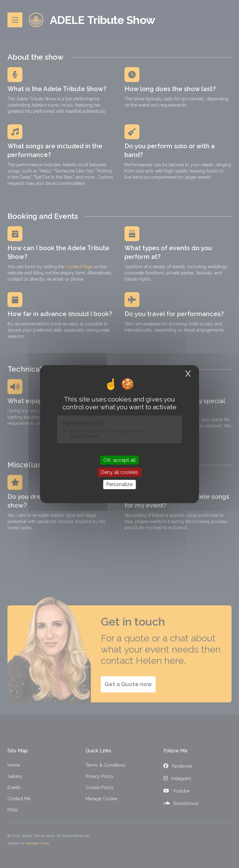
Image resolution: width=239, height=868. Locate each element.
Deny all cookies (119, 472)
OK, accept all (119, 460)
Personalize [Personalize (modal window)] (119, 484)
